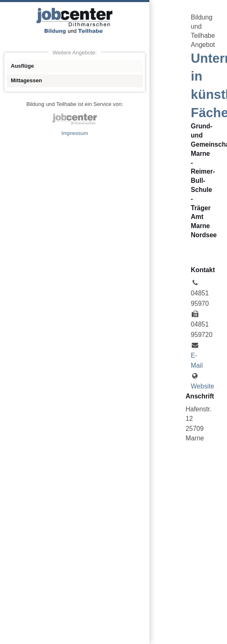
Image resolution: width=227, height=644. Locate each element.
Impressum (75, 133)
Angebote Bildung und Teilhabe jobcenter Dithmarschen (75, 21)
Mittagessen (26, 80)
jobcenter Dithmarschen (75, 119)
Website (203, 386)
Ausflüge (22, 66)
